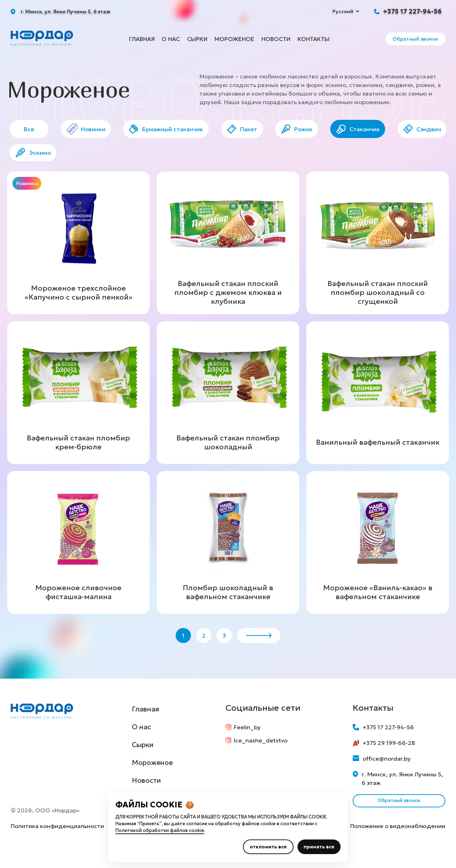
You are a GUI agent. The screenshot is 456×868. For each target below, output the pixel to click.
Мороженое (234, 39)
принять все (319, 847)
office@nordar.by (382, 774)
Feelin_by (247, 742)
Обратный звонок (415, 39)
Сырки (197, 39)
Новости (276, 39)
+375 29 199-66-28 (384, 758)
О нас (171, 39)
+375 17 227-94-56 (412, 11)
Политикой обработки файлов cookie (160, 830)
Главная (142, 39)
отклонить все (268, 847)
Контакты (313, 39)
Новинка (27, 192)
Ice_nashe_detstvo (260, 759)
